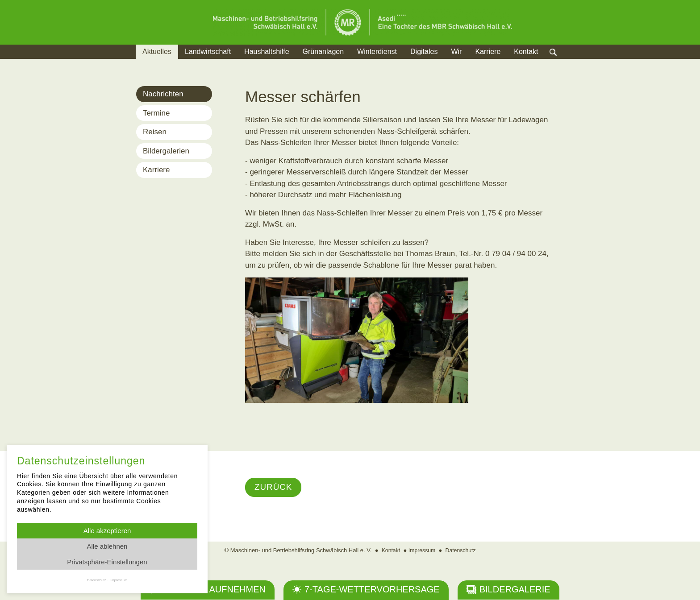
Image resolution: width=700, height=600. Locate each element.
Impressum (421, 551)
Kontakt (526, 52)
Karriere (488, 52)
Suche (562, 63)
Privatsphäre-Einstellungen (107, 562)
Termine (156, 113)
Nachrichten (163, 94)
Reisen (155, 132)
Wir (456, 52)
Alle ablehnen (107, 546)
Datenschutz (462, 551)
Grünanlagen (323, 52)
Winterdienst (377, 52)
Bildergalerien (166, 151)
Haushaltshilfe (267, 52)
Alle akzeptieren (107, 531)
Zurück (274, 488)
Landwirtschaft (208, 52)
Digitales (424, 52)
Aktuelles (157, 52)
